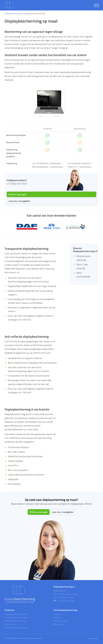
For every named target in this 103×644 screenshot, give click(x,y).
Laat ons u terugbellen (19, 201)
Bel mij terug (59, 624)
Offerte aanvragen (18, 194)
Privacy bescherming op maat (16, 618)
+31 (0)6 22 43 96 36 (65, 601)
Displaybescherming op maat (16, 614)
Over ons (57, 614)
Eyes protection (11, 624)
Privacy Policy (93, 638)
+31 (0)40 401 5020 (65, 597)
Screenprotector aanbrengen (16, 628)
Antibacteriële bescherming (15, 621)
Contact (57, 618)
